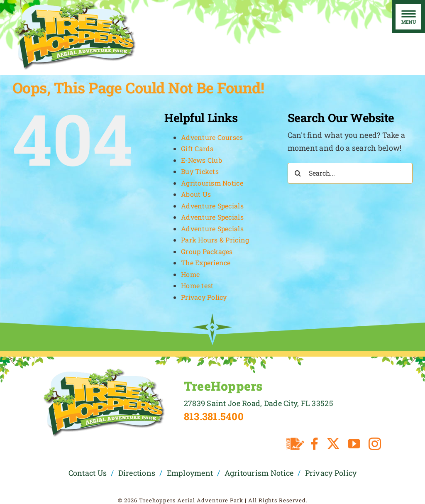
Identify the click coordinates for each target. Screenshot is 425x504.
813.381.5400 (214, 416)
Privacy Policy (204, 297)
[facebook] (314, 444)
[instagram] (375, 444)
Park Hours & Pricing (215, 240)
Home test (197, 285)
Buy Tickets (200, 171)
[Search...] (350, 173)
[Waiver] (295, 444)
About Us (196, 194)
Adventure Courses (212, 137)
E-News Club (202, 160)
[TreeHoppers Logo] (104, 371)
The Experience (206, 263)
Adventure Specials (212, 206)
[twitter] (333, 444)
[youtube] (354, 444)
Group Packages (207, 251)
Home (190, 274)
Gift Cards (197, 148)
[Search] (298, 173)
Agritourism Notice (212, 183)
